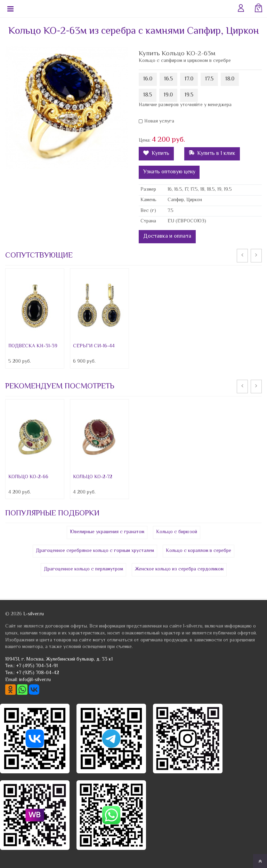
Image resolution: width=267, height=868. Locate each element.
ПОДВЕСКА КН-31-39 (33, 346)
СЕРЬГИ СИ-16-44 (94, 346)
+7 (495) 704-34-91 (37, 666)
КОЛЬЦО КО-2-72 (93, 477)
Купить (156, 154)
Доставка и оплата (167, 236)
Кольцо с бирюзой (177, 532)
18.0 (230, 79)
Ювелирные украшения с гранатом (107, 532)
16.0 (148, 79)
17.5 (209, 79)
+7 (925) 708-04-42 (38, 673)
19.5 (189, 95)
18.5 (148, 95)
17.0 (189, 79)
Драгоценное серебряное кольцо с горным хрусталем (95, 551)
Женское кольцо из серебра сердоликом (179, 569)
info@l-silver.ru (35, 680)
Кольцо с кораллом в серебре (199, 551)
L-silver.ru (34, 614)
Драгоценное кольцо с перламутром (83, 569)
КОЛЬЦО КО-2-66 (28, 477)
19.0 (168, 95)
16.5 (168, 79)
